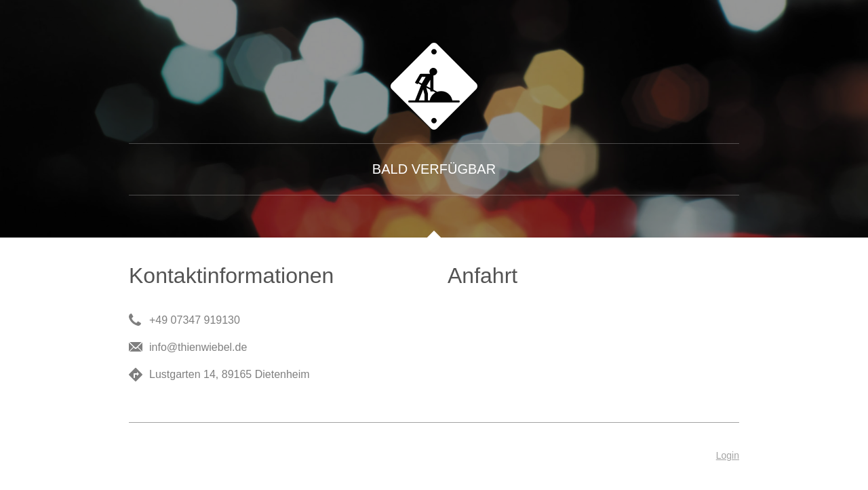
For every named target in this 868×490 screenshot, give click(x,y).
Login (728, 455)
